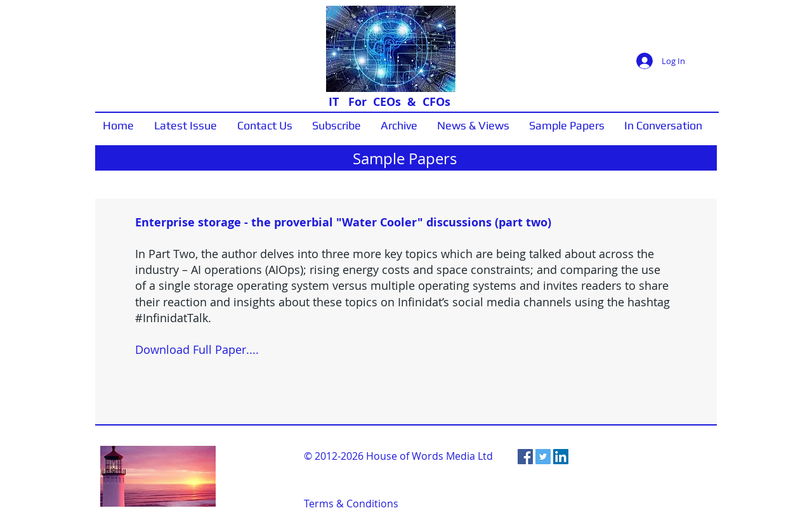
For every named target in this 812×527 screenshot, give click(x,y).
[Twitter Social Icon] (543, 457)
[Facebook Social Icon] (525, 457)
